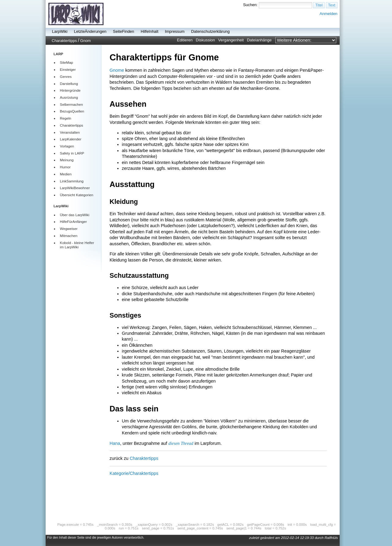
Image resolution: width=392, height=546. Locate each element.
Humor (65, 167)
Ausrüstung (69, 97)
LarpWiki (60, 31)
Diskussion (205, 40)
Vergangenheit (231, 40)
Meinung (67, 160)
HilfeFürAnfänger (73, 221)
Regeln (66, 118)
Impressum (175, 31)
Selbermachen (72, 104)
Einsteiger (68, 69)
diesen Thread (181, 443)
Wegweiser (69, 229)
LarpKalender (71, 139)
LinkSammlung (72, 181)
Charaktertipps (64, 41)
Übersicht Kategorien (77, 195)
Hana (115, 443)
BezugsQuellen (72, 111)
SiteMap (67, 62)
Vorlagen (67, 146)
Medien (66, 174)
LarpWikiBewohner (75, 188)
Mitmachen (69, 236)
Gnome (117, 70)
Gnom (85, 41)
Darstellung (69, 84)
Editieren (185, 40)
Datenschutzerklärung (210, 31)
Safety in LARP (72, 153)
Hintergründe (70, 90)
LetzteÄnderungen (90, 31)
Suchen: (251, 5)
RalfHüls (331, 538)
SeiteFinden (124, 31)
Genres (66, 76)
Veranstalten (70, 132)
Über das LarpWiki (75, 215)
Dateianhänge (259, 40)
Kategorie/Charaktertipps (134, 473)
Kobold (66, 243)
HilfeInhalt (149, 31)
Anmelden (328, 14)
